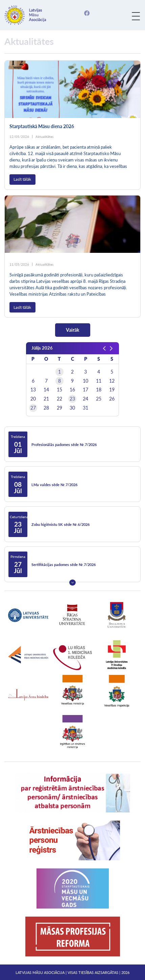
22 (59, 399)
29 (59, 408)
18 (99, 390)
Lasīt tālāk (22, 179)
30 (72, 408)
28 (46, 408)
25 (99, 399)
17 (86, 390)
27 (33, 408)
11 (99, 381)
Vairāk (72, 330)
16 (72, 390)
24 (86, 399)
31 (86, 408)
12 (112, 381)
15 (59, 390)
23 (72, 399)
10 (86, 381)
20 (33, 399)
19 (112, 390)
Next (72, 583)
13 (33, 390)
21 (46, 399)
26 (112, 399)
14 (46, 390)
